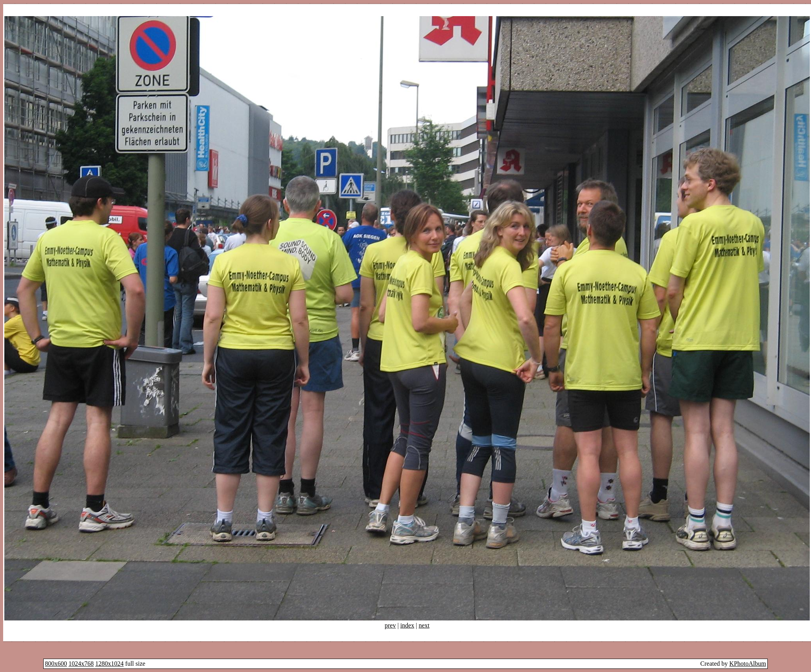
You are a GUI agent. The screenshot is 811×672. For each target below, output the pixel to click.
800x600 (56, 664)
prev (390, 625)
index (407, 625)
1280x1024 (109, 664)
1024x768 (81, 664)
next (424, 625)
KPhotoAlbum (747, 664)
